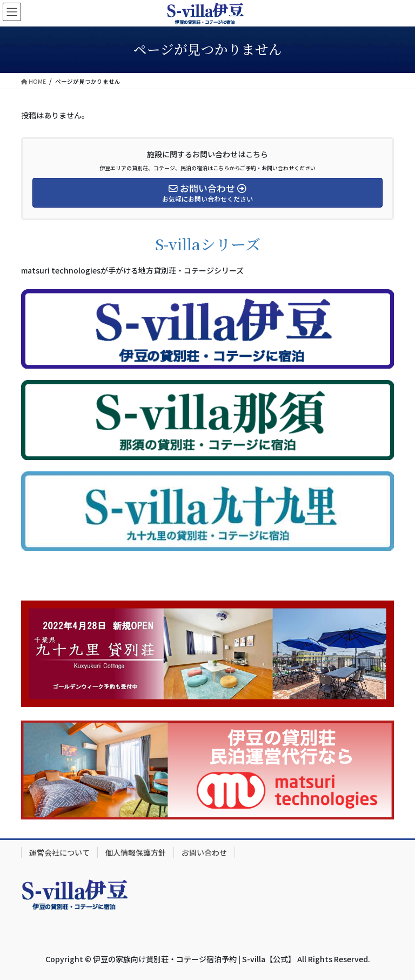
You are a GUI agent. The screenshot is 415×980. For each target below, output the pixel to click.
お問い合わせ (204, 852)
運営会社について (59, 852)
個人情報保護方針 (136, 852)
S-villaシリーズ (208, 244)
